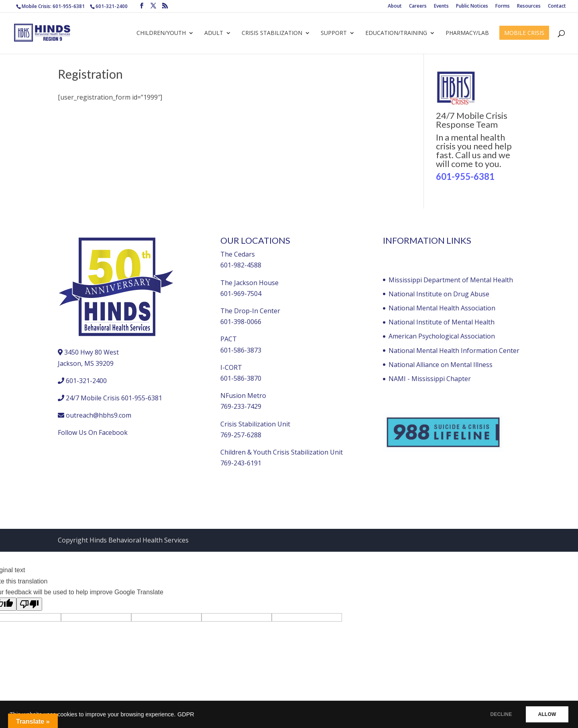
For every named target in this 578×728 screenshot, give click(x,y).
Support (334, 33)
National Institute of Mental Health (442, 322)
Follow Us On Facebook (93, 432)
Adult (214, 33)
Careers (418, 6)
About (395, 6)
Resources (529, 6)
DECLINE (496, 714)
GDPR (186, 714)
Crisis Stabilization (272, 33)
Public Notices (472, 6)
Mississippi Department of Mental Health (451, 280)
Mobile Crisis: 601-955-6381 (53, 6)
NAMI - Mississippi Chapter (430, 379)
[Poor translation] (29, 604)
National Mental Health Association (442, 308)
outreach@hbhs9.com (99, 415)
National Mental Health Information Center (454, 351)
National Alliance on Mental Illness (441, 365)
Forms (503, 6)
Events (441, 6)
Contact (557, 6)
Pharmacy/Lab (467, 33)
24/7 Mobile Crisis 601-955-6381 (114, 398)
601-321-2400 (112, 6)
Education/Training (396, 33)
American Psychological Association (442, 336)
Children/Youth (161, 33)
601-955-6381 (465, 176)
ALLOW (545, 714)
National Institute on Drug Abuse (439, 294)
